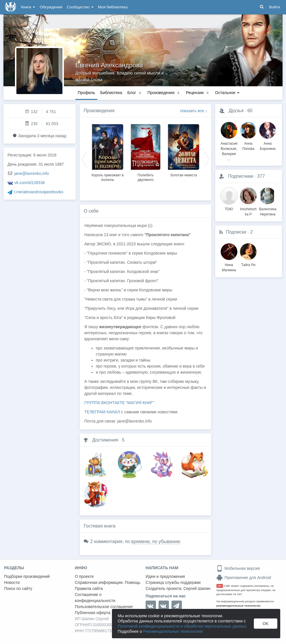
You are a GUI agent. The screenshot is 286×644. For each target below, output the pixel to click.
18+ (220, 586)
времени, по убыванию (156, 541)
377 (261, 176)
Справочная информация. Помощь (108, 582)
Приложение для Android (244, 578)
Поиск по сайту (18, 588)
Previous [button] (84, 159)
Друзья (236, 111)
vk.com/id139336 (30, 183)
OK (266, 624)
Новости (12, 582)
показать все (192, 111)
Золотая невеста (183, 175)
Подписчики (241, 176)
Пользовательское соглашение (104, 607)
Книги (28, 7)
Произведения (99, 111)
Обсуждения (51, 7)
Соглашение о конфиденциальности (95, 598)
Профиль (86, 93)
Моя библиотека (113, 7)
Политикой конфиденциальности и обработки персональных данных (182, 626)
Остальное (227, 93)
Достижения (105, 440)
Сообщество (80, 7)
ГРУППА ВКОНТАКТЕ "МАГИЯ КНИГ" (119, 403)
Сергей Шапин (197, 588)
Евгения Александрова (109, 65)
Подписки (236, 232)
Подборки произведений (27, 576)
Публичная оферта (93, 613)
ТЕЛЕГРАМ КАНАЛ (102, 412)
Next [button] (207, 159)
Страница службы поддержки (173, 582)
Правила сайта (89, 588)
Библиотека (111, 93)
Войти (274, 7)
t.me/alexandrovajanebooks (39, 192)
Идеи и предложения (165, 576)
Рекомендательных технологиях (173, 631)
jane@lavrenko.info (32, 173)
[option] (108, 152)
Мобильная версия (238, 568)
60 (250, 111)
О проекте (84, 576)
